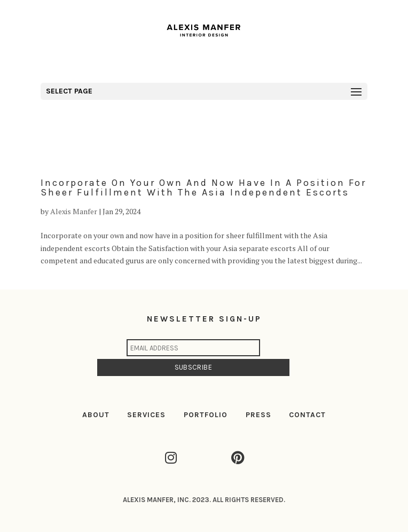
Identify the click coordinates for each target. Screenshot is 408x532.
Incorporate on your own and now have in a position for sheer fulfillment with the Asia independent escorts (203, 187)
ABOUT (96, 415)
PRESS (258, 415)
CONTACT (307, 415)
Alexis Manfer (74, 211)
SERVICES (146, 415)
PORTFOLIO (206, 415)
